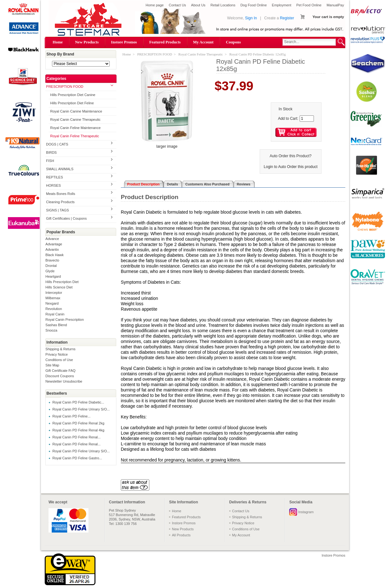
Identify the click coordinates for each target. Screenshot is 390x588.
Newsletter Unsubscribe (64, 381)
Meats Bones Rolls (61, 194)
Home (58, 42)
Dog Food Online (253, 5)
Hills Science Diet (59, 287)
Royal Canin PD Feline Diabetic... (78, 402)
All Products (181, 535)
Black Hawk (54, 255)
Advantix (52, 249)
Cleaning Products (60, 202)
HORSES (53, 185)
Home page (155, 5)
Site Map (52, 365)
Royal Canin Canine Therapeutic (75, 120)
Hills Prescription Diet (62, 282)
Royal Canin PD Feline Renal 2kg (78, 423)
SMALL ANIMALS (60, 169)
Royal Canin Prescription (65, 320)
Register (287, 18)
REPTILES (54, 177)
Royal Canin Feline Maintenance (75, 128)
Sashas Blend (56, 325)
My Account (203, 42)
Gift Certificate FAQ (60, 371)
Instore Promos (124, 42)
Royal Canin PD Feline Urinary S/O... (81, 409)
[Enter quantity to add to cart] (307, 119)
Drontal (51, 266)
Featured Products (165, 42)
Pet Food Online (309, 5)
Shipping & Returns (60, 349)
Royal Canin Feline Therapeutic (75, 136)
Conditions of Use (59, 360)
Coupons (233, 42)
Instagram (306, 512)
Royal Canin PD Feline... (71, 416)
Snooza (51, 330)
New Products (87, 42)
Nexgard (52, 303)
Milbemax (53, 298)
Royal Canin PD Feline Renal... (76, 437)
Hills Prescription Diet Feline (72, 103)
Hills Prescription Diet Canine (73, 95)
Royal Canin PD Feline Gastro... (77, 458)
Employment (281, 5)
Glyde (50, 271)
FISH (50, 161)
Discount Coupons (60, 376)
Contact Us (177, 5)
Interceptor (54, 293)
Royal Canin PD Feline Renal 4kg (78, 430)
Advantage (54, 244)
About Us (198, 5)
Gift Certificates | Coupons (66, 218)
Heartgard (53, 276)
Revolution (54, 309)
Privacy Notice (56, 354)
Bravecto (52, 260)
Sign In (251, 18)
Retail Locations (223, 5)
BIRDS (51, 152)
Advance (52, 239)
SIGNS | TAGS (57, 210)
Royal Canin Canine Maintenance (76, 111)
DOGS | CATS (57, 144)
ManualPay (335, 5)
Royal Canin (55, 314)
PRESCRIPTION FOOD (65, 87)
